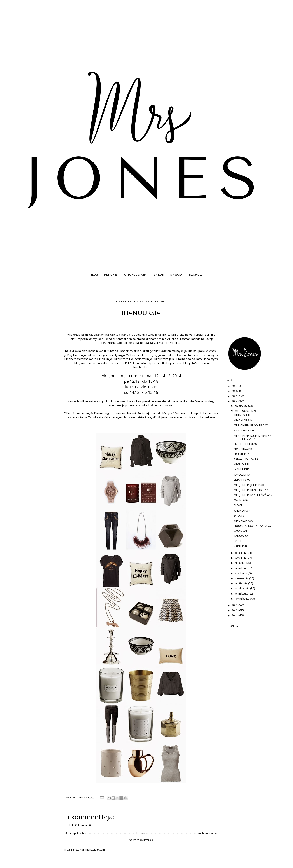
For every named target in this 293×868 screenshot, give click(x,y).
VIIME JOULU (242, 464)
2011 (235, 615)
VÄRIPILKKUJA (242, 511)
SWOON (239, 516)
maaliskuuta (242, 588)
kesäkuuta (241, 573)
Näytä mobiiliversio (141, 840)
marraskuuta (243, 411)
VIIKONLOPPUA (243, 420)
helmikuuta (242, 594)
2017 (235, 386)
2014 (235, 401)
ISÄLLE (238, 541)
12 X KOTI (158, 275)
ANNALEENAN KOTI (246, 431)
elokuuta (240, 563)
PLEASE (238, 505)
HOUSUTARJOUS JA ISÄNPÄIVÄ (252, 526)
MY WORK (176, 275)
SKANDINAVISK (243, 449)
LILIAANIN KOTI (243, 480)
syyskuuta (241, 558)
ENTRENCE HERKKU (246, 444)
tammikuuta (242, 599)
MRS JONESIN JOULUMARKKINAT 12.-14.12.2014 (253, 437)
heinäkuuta (242, 568)
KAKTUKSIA (241, 546)
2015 (235, 396)
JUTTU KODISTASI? (135, 275)
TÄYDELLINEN (242, 475)
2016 (235, 391)
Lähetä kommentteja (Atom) (88, 850)
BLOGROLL (195, 275)
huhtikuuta (241, 583)
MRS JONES (111, 275)
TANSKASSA (241, 536)
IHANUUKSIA (242, 469)
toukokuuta (242, 578)
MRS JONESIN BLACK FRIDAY (251, 425)
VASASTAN (240, 531)
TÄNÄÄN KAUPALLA (246, 459)
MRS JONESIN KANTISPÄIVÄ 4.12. (253, 495)
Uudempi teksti (74, 833)
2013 (235, 605)
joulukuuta (241, 406)
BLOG (94, 275)
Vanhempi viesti (207, 833)
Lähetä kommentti (80, 825)
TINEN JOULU (242, 415)
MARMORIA (241, 500)
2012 (235, 610)
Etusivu (141, 833)
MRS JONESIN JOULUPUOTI (250, 485)
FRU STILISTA (242, 454)
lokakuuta (241, 553)
